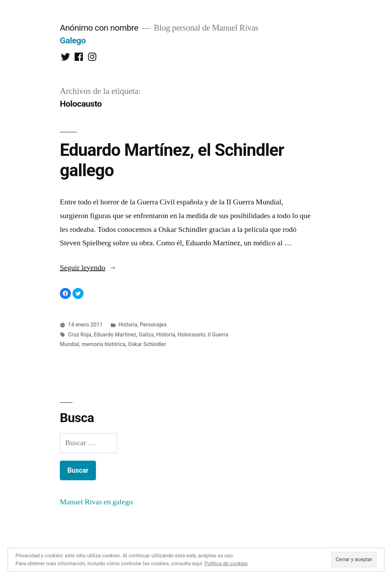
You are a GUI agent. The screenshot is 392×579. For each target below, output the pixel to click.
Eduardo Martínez (115, 335)
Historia (128, 325)
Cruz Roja (80, 335)
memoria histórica (104, 344)
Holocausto (192, 335)
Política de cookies (226, 564)
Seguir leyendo (88, 268)
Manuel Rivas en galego (96, 502)
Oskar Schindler (147, 344)
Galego (73, 40)
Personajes (153, 325)
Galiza (146, 335)
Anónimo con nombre (99, 28)
